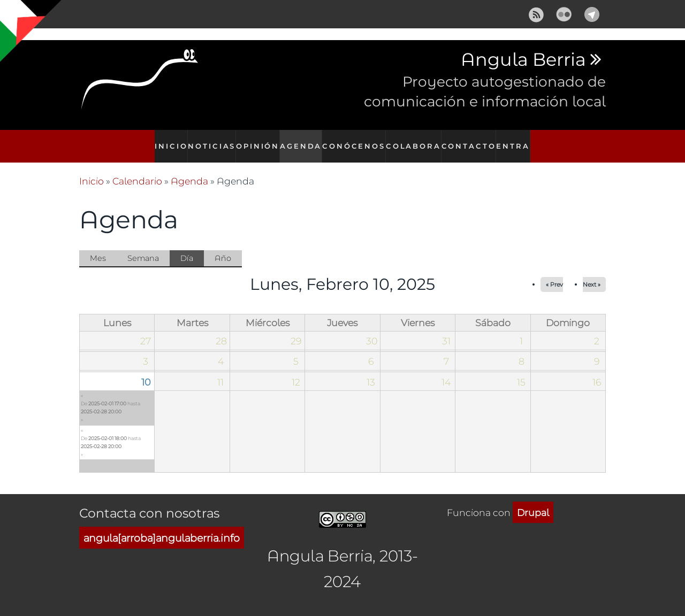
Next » (592, 273)
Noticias (210, 140)
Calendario (137, 170)
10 (146, 370)
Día (192, 247)
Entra (517, 140)
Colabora (415, 140)
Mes (98, 246)
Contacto (470, 140)
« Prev (554, 273)
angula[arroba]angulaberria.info (162, 526)
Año (223, 246)
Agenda (304, 140)
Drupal (533, 501)
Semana (143, 246)
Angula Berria (523, 60)
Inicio (167, 140)
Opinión (258, 140)
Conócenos (357, 140)
